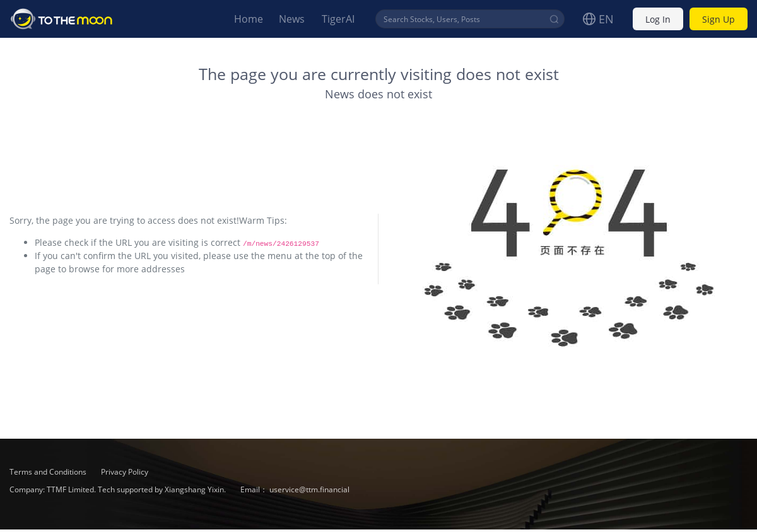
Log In (658, 19)
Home (249, 19)
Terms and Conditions (49, 472)
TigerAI (338, 19)
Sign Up (719, 19)
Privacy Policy (125, 472)
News (292, 19)
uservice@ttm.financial (309, 489)
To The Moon (62, 19)
